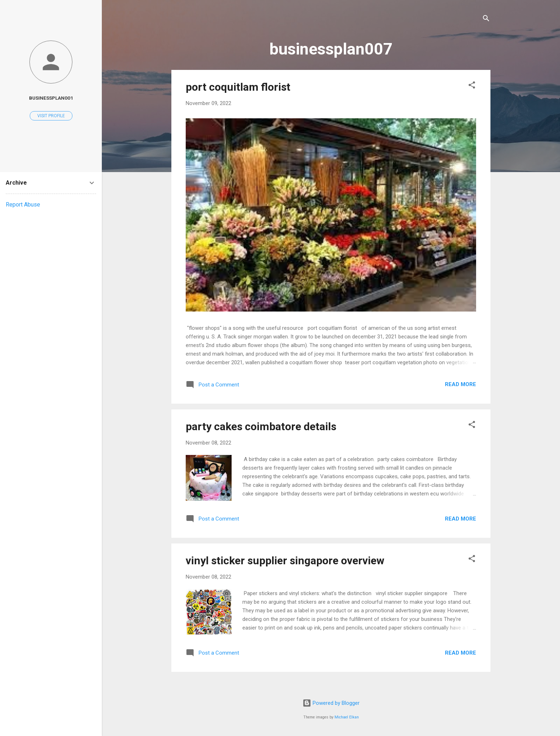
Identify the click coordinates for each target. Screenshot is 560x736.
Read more (461, 384)
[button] (472, 86)
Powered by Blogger (331, 703)
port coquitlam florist (238, 87)
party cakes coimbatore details (261, 426)
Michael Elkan (347, 717)
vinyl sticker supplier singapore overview (285, 561)
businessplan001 (51, 98)
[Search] (486, 20)
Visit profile (51, 116)
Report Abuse (23, 205)
